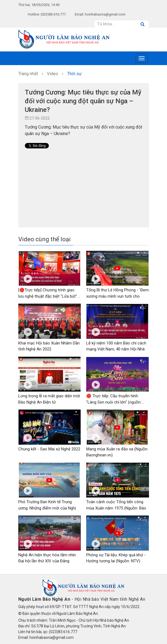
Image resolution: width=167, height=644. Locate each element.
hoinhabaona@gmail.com (105, 14)
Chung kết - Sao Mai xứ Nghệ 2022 (49, 449)
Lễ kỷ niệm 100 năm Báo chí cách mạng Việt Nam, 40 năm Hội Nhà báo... (116, 349)
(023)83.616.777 (53, 14)
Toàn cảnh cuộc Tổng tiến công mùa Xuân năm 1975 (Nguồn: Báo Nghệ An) (116, 508)
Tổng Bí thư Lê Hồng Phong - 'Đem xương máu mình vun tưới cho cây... (117, 296)
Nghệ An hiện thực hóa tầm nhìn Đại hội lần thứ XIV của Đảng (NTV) (47, 561)
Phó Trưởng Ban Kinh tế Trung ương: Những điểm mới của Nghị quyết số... (47, 508)
